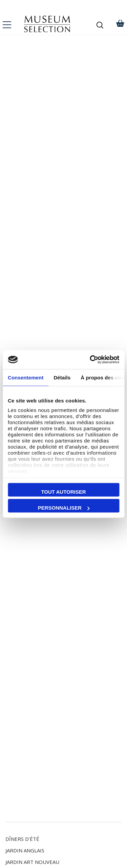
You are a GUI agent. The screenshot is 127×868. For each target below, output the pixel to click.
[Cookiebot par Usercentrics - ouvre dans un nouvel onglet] (90, 360)
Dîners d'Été (22, 839)
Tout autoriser (63, 491)
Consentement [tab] (26, 377)
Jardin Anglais (25, 850)
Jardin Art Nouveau (32, 862)
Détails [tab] (62, 377)
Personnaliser (64, 508)
